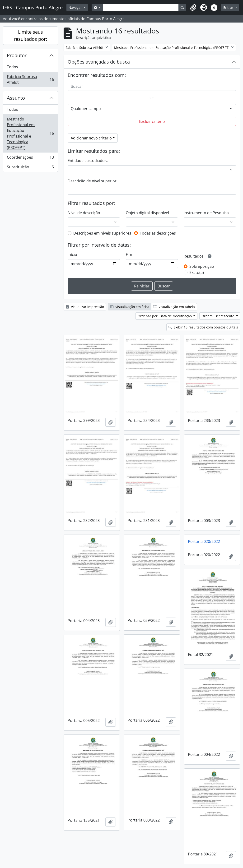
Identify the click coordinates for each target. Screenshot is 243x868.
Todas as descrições (158, 233)
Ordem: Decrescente (218, 316)
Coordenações (30, 158)
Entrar (229, 7)
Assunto (16, 98)
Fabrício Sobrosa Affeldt (30, 79)
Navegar (76, 7)
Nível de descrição (84, 213)
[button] (193, 8)
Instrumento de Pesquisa (206, 213)
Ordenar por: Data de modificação (165, 316)
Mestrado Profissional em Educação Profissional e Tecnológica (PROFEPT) (30, 133)
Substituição (30, 168)
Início (72, 254)
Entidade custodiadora (88, 161)
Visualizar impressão (85, 307)
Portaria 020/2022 (204, 541)
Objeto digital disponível (147, 213)
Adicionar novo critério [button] (91, 138)
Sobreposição (202, 266)
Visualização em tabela (174, 307)
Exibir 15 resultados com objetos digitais (203, 327)
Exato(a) (197, 272)
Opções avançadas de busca (99, 62)
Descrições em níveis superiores (102, 233)
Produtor (17, 55)
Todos (12, 67)
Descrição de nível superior (92, 181)
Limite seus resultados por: (30, 35)
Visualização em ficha (130, 307)
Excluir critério (152, 121)
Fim (129, 254)
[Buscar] (152, 86)
